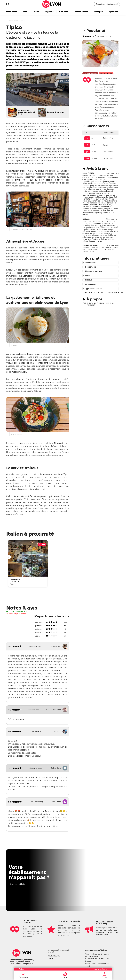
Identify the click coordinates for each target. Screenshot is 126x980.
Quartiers (114, 12)
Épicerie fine (108, 138)
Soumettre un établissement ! (107, 4)
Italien (23, 21)
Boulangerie (54, 956)
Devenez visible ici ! (18, 884)
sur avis (106, 36)
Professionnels (81, 12)
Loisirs (36, 12)
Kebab (50, 959)
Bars (25, 12)
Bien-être (64, 12)
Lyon (55, 4)
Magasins (49, 12)
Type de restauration (94, 289)
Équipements (91, 267)
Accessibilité (90, 263)
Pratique (89, 280)
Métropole (98, 12)
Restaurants (11, 12)
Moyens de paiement (94, 271)
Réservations (90, 284)
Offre (87, 276)
